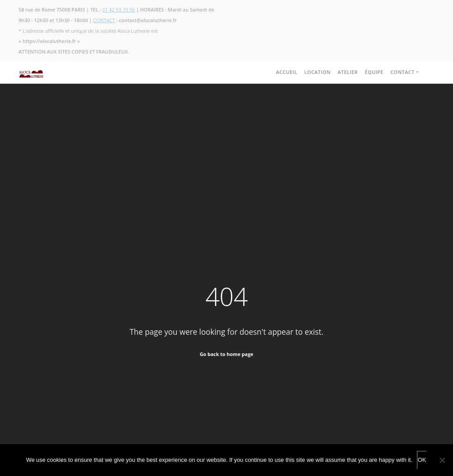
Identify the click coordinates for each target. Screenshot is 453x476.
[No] (442, 460)
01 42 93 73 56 (119, 10)
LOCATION (318, 72)
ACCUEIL (287, 72)
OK (422, 460)
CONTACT (104, 20)
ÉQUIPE (374, 72)
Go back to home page (226, 354)
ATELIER (348, 72)
